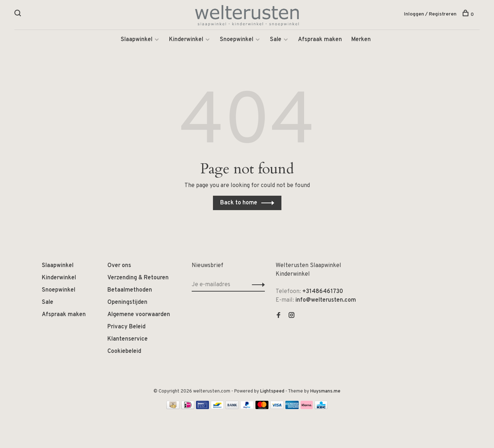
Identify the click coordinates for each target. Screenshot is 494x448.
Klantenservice (128, 339)
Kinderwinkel (186, 40)
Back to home (239, 203)
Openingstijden (127, 302)
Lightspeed (272, 391)
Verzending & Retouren (138, 278)
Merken (361, 40)
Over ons (119, 266)
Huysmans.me (325, 391)
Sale (276, 40)
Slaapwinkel (137, 40)
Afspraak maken (320, 40)
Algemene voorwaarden (139, 315)
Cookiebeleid (124, 351)
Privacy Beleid (126, 327)
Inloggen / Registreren (430, 14)
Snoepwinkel (237, 40)
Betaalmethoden (130, 290)
